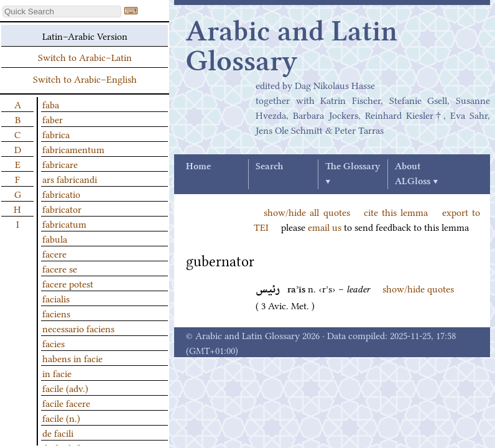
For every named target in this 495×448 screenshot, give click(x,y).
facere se (60, 268)
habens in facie (72, 358)
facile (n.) (61, 418)
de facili (58, 432)
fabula (55, 238)
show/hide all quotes (307, 212)
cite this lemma (396, 212)
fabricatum (64, 223)
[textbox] (62, 12)
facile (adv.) (65, 388)
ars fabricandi (70, 179)
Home (198, 167)
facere (54, 253)
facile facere (66, 403)
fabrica (56, 134)
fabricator (62, 208)
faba (51, 104)
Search (269, 167)
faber (53, 119)
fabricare (60, 164)
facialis (56, 298)
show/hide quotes (418, 288)
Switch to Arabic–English (85, 78)
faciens (56, 313)
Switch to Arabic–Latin (85, 57)
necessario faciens (78, 328)
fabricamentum (73, 149)
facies (53, 343)
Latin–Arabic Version (85, 35)
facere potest (68, 283)
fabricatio (61, 194)
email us (325, 226)
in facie (57, 373)
